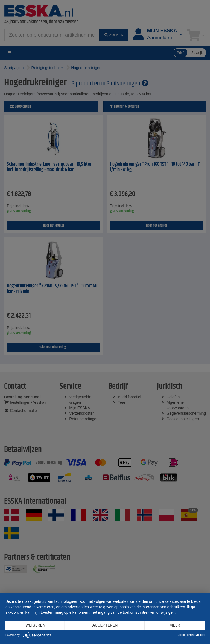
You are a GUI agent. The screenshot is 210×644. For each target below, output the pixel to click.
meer (175, 625)
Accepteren (105, 625)
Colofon (181, 635)
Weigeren (35, 625)
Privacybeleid (196, 635)
